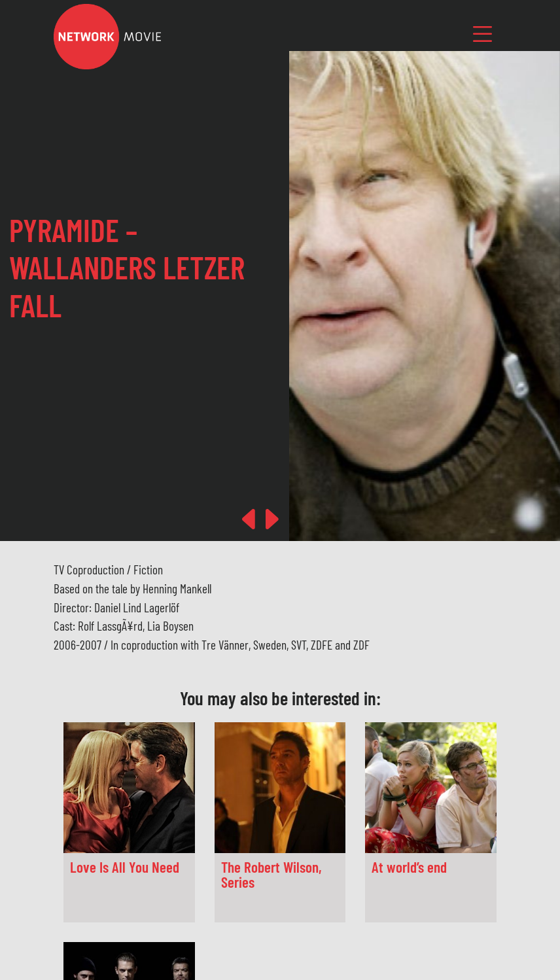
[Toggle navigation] (483, 34)
